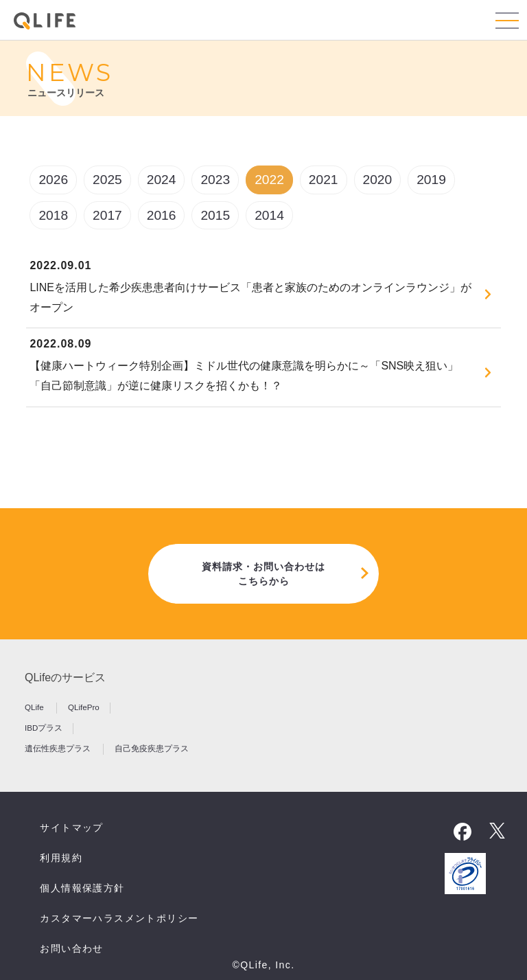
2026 (53, 180)
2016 (162, 215)
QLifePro (84, 707)
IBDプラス (44, 728)
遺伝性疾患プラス (59, 748)
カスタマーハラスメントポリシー (119, 918)
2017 (107, 215)
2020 (378, 180)
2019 (431, 180)
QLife (35, 707)
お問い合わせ (71, 948)
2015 (215, 215)
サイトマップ (71, 828)
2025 (107, 180)
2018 (53, 215)
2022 (269, 180)
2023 (215, 180)
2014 (269, 215)
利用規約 (61, 858)
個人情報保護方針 (82, 888)
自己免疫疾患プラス (152, 748)
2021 (324, 180)
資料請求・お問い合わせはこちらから (263, 573)
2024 (162, 180)
